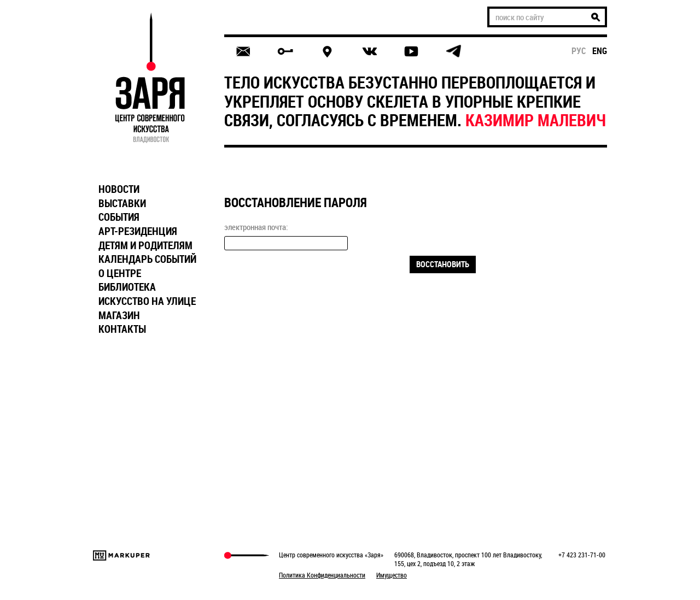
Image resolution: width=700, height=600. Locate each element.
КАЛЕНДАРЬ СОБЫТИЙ (147, 259)
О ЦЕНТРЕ (120, 273)
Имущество (392, 575)
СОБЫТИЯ (119, 217)
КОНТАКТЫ (122, 329)
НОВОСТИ (119, 189)
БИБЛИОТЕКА (127, 287)
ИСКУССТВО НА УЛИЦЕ (147, 301)
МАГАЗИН (119, 315)
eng (600, 51)
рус (579, 51)
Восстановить (443, 264)
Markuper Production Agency (121, 555)
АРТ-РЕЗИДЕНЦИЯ (138, 231)
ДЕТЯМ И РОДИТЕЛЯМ (145, 245)
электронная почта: (256, 227)
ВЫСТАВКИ (122, 203)
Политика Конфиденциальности (322, 575)
